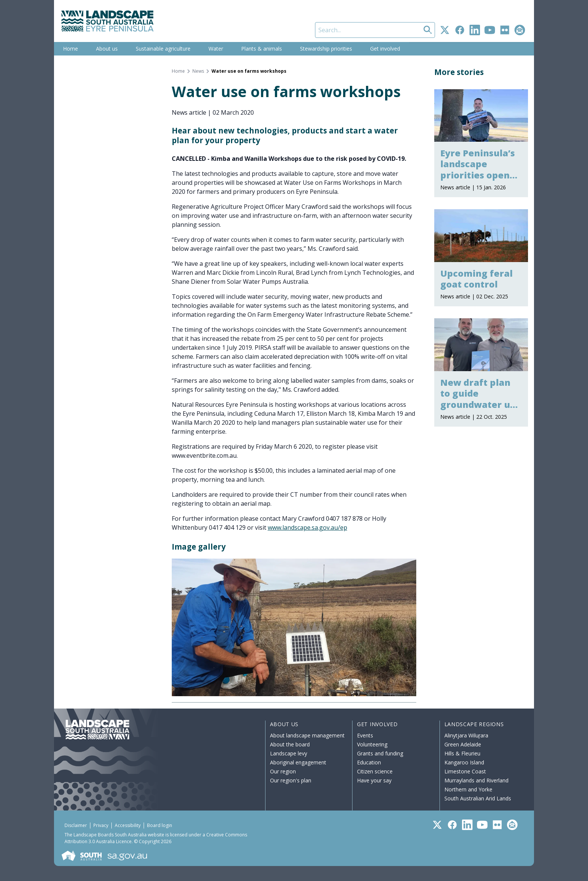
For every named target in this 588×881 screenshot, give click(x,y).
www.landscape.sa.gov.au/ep (307, 527)
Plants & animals (262, 49)
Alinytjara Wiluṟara (466, 735)
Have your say (374, 780)
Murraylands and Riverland (476, 780)
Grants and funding (380, 753)
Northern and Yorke (468, 789)
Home (70, 49)
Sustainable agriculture (163, 49)
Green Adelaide (463, 744)
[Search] (375, 30)
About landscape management (307, 735)
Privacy (101, 825)
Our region (283, 771)
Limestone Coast (465, 771)
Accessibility (128, 825)
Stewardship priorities (326, 49)
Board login (160, 825)
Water (216, 49)
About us (107, 49)
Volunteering (372, 744)
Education (369, 762)
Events (365, 735)
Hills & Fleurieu (462, 753)
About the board (290, 744)
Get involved (385, 49)
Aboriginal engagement (298, 762)
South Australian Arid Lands (478, 798)
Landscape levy (289, 753)
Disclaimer (76, 825)
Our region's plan (291, 780)
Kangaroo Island (464, 762)
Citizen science (375, 771)
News (198, 71)
